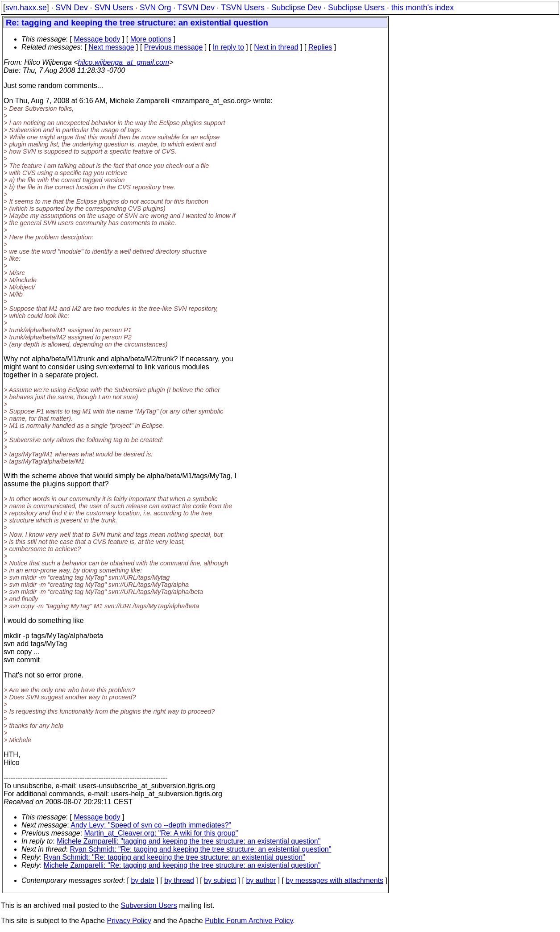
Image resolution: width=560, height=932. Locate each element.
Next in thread (276, 47)
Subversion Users (149, 905)
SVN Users (114, 8)
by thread (179, 880)
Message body (97, 39)
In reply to (228, 47)
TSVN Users (243, 8)
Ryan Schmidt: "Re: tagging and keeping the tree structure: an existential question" (201, 849)
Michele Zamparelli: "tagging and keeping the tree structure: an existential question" (189, 841)
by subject (220, 880)
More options (151, 39)
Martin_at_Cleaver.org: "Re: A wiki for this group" (161, 833)
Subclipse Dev (296, 8)
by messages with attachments (334, 880)
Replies (320, 47)
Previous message (174, 47)
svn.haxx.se (26, 8)
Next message (111, 47)
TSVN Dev (196, 8)
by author (261, 880)
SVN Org (155, 8)
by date (142, 880)
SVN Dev (71, 8)
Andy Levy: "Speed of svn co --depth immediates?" (151, 825)
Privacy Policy (129, 921)
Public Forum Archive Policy (249, 921)
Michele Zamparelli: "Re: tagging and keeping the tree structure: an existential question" (182, 865)
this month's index (423, 8)
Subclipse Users (356, 8)
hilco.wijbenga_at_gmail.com (124, 62)
